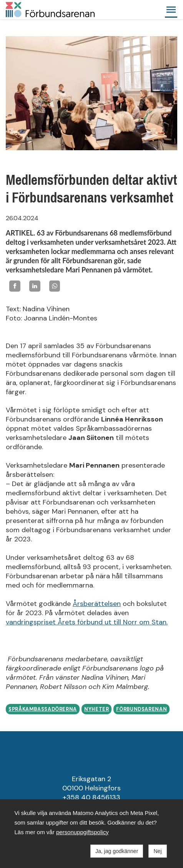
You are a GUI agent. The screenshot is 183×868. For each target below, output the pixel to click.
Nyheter (96, 709)
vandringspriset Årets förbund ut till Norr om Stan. (87, 622)
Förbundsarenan (141, 709)
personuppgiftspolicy (82, 832)
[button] (171, 10)
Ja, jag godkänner (117, 851)
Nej (157, 851)
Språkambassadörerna (43, 709)
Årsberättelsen (97, 604)
